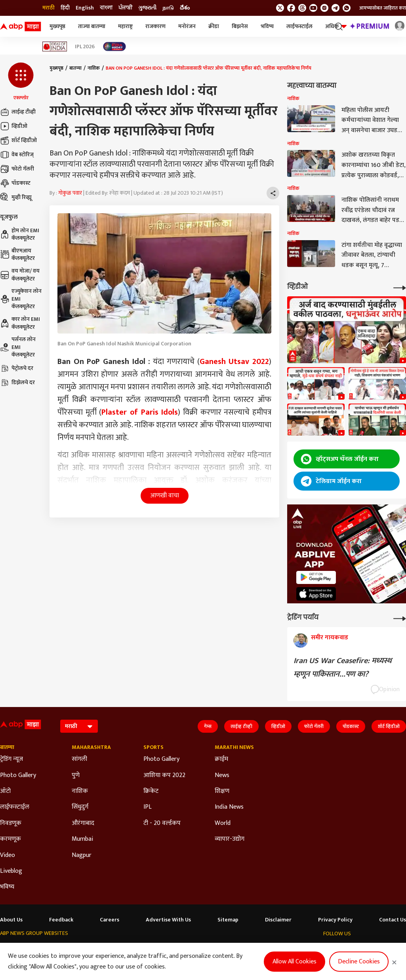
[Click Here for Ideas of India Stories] (55, 46)
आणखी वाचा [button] (165, 496)
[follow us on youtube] (313, 8)
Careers (110, 920)
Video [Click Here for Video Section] (8, 855)
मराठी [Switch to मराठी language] (49, 8)
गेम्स (208, 726)
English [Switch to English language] (85, 8)
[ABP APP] (316, 577)
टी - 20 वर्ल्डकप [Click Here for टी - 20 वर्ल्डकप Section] (162, 823)
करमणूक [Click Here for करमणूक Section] (10, 839)
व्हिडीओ (14, 126)
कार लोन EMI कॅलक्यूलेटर (20, 323)
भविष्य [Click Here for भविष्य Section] (7, 887)
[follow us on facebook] (291, 8)
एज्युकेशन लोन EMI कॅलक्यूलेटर (21, 299)
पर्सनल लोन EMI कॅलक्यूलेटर (18, 347)
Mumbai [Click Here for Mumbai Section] (82, 839)
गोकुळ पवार (70, 193)
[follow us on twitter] (280, 8)
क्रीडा (214, 26)
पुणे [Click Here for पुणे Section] (76, 775)
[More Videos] (400, 287)
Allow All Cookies (294, 962)
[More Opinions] (400, 618)
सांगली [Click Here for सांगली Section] (79, 759)
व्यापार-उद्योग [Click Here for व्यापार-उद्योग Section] (230, 839)
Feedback (61, 920)
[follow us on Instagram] (324, 8)
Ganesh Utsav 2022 (234, 362)
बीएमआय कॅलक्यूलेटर (17, 255)
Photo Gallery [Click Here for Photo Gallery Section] (18, 775)
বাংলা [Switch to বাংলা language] (106, 8)
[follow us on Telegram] (335, 8)
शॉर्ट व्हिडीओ (18, 140)
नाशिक (94, 68)
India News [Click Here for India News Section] (229, 807)
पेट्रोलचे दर (17, 368)
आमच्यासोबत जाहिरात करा (383, 8)
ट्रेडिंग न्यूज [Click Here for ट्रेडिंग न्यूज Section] (11, 759)
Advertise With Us (168, 920)
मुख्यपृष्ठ (57, 26)
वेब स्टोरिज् (17, 155)
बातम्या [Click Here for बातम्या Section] (7, 747)
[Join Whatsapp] (347, 8)
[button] (21, 82)
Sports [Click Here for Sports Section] (153, 747)
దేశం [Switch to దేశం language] (185, 8)
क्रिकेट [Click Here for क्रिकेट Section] (151, 791)
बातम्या (75, 68)
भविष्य (267, 26)
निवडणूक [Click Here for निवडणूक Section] (11, 823)
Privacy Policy (335, 920)
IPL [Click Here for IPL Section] (148, 807)
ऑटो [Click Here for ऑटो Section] (5, 791)
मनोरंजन (187, 26)
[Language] (79, 726)
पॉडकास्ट (15, 183)
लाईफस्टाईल (299, 26)
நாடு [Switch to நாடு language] (168, 8)
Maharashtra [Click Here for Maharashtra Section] (91, 747)
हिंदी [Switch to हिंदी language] (65, 8)
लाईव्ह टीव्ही (18, 112)
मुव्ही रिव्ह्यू (16, 197)
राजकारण (155, 26)
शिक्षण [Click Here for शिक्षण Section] (222, 791)
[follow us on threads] (302, 8)
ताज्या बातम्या (92, 26)
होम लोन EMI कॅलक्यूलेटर (20, 234)
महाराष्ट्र (125, 26)
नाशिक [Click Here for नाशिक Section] (80, 791)
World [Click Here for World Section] (223, 823)
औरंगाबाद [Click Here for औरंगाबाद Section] (83, 823)
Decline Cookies (359, 962)
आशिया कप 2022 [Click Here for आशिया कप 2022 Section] (164, 775)
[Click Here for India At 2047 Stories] (114, 46)
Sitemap (228, 920)
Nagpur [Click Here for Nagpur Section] (82, 855)
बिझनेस (240, 26)
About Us (11, 920)
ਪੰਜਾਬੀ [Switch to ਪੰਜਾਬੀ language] (125, 8)
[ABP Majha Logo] (21, 27)
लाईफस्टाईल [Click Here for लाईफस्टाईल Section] (15, 807)
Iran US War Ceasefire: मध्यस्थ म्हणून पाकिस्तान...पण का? (343, 667)
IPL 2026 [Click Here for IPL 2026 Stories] (85, 47)
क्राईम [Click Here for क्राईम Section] (221, 759)
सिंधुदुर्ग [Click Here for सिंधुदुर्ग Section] (80, 807)
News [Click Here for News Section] (222, 775)
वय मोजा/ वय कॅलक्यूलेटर (20, 275)
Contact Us (393, 920)
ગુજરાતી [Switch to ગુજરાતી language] (147, 8)
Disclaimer (278, 920)
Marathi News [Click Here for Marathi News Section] (234, 747)
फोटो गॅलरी (17, 169)
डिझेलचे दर (17, 383)
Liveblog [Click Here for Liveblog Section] (11, 871)
